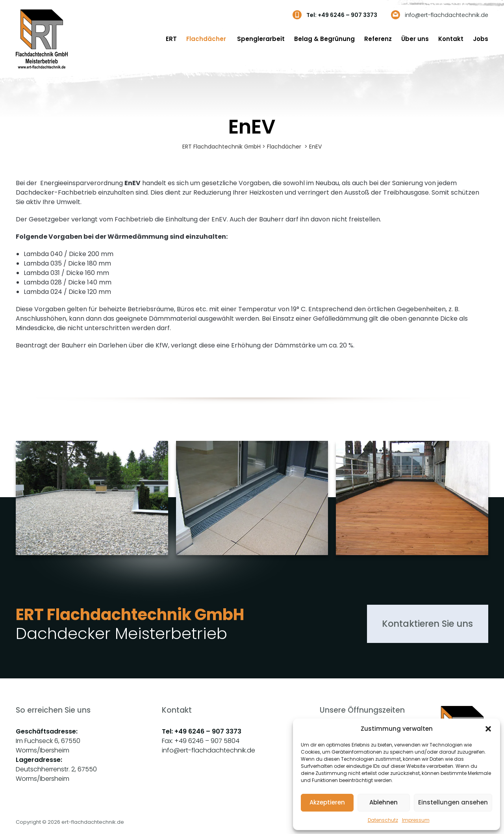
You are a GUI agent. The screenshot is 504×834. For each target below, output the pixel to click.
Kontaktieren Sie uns (426, 624)
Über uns (415, 39)
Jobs (481, 39)
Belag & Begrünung (324, 39)
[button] (488, 729)
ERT (171, 39)
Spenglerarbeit (261, 39)
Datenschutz (383, 820)
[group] (92, 505)
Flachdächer (207, 39)
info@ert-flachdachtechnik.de (447, 15)
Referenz (378, 39)
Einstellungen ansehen (453, 802)
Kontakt (451, 39)
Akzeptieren (327, 802)
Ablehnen (384, 802)
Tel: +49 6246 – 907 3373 (342, 15)
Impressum (416, 820)
